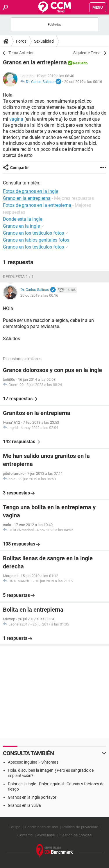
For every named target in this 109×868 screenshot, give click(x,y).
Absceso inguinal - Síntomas (33, 762)
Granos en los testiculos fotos (33, 233)
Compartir (19, 168)
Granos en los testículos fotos (33, 247)
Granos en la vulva (24, 805)
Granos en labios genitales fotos (36, 240)
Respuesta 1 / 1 (18, 277)
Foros (21, 41)
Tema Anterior (21, 53)
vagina (16, 119)
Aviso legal (46, 835)
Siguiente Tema (87, 53)
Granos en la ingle (21, 226)
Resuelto (80, 63)
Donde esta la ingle (23, 219)
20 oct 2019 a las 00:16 (83, 82)
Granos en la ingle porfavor (32, 797)
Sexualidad (44, 41)
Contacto (25, 835)
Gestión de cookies (76, 835)
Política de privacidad (81, 827)
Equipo (15, 827)
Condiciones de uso (41, 827)
